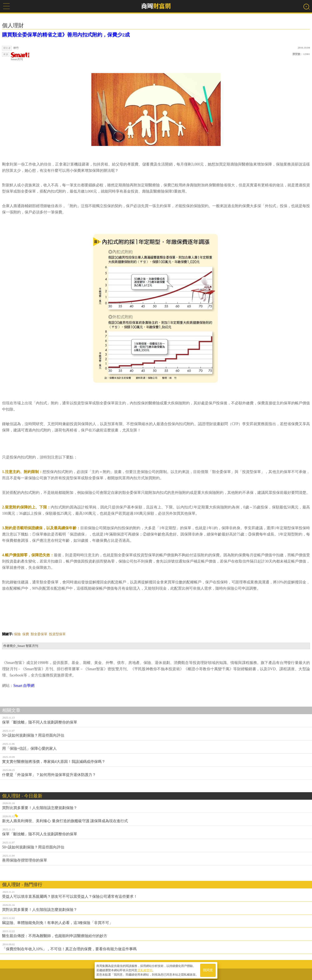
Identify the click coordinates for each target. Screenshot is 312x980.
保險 (17, 634)
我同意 (208, 970)
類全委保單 (39, 634)
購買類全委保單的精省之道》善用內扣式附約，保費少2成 (66, 35)
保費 (26, 634)
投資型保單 (57, 634)
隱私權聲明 (145, 970)
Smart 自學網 (24, 686)
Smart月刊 (20, 57)
